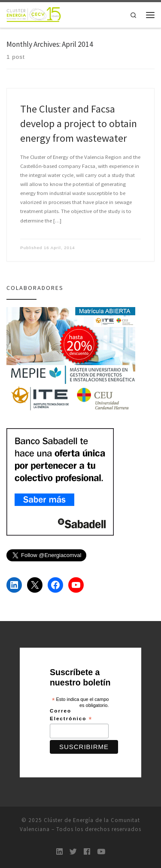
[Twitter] (73, 852)
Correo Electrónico (71, 715)
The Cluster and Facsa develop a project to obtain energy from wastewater (79, 123)
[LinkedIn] (59, 852)
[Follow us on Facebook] (87, 852)
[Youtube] (101, 852)
